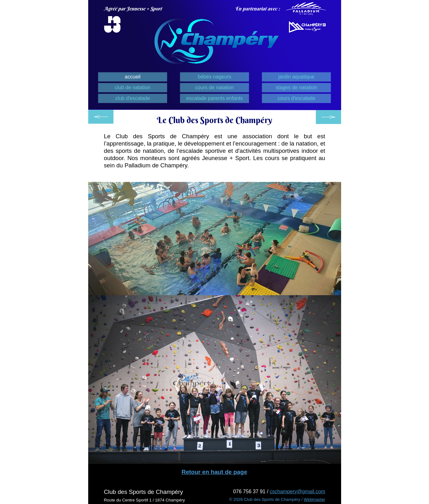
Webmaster (315, 499)
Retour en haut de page (214, 472)
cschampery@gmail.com (297, 492)
